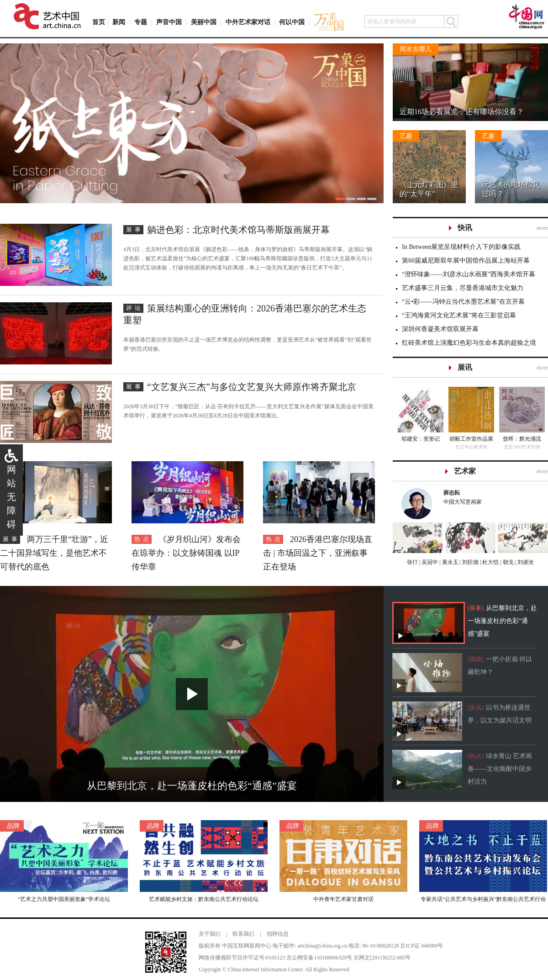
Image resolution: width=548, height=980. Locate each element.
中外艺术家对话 (248, 22)
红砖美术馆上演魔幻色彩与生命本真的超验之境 (469, 343)
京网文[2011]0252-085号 (382, 958)
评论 (135, 308)
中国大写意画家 (491, 497)
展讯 (465, 367)
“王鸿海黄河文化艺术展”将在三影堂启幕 (459, 315)
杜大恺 (490, 562)
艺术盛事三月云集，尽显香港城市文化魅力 (463, 288)
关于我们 (210, 934)
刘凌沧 (526, 562)
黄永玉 (450, 562)
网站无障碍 (11, 497)
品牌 (13, 826)
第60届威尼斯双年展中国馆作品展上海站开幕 (466, 261)
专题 (141, 22)
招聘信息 (278, 934)
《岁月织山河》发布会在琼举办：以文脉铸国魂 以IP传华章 (186, 553)
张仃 (412, 562)
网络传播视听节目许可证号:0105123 (242, 958)
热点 (143, 539)
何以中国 (292, 22)
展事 (135, 229)
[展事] (476, 608)
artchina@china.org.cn (322, 946)
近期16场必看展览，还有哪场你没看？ (462, 112)
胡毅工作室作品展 (471, 439)
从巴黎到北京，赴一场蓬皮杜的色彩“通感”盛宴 (502, 621)
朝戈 (508, 562)
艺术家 (465, 471)
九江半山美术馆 (471, 447)
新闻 (119, 22)
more (542, 228)
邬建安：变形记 (421, 439)
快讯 (465, 228)
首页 (99, 22)
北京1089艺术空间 (522, 447)
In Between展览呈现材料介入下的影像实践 (461, 247)
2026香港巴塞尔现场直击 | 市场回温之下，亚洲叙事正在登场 (318, 553)
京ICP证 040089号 (422, 946)
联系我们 (243, 934)
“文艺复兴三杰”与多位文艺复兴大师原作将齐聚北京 (252, 387)
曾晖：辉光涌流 (522, 439)
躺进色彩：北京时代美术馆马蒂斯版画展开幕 (238, 230)
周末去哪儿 (416, 49)
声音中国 (169, 22)
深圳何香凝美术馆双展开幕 (440, 329)
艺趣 (406, 136)
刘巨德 (470, 562)
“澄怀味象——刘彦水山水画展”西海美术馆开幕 (469, 274)
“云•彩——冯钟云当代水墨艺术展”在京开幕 (463, 302)
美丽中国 (204, 22)
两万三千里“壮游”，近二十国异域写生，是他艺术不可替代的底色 (54, 553)
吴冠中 (429, 562)
